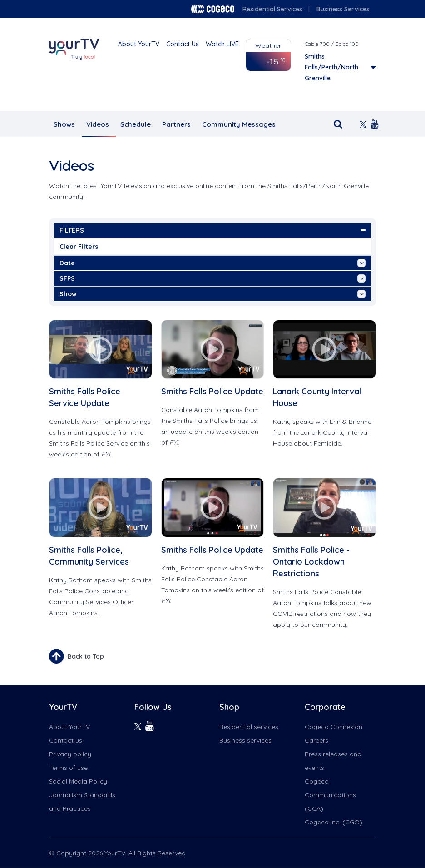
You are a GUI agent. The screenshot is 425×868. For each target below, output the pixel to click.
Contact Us (183, 44)
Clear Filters (79, 247)
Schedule (136, 124)
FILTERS (212, 230)
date (212, 263)
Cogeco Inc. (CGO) (334, 822)
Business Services (343, 9)
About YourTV (139, 44)
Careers (316, 740)
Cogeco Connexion (334, 727)
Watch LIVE (222, 44)
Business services (245, 740)
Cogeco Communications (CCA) (330, 795)
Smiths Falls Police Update (212, 391)
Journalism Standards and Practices (82, 802)
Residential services (249, 727)
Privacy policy (70, 754)
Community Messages (239, 124)
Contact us (66, 740)
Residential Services (272, 9)
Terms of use (68, 768)
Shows (64, 124)
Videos (98, 124)
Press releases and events (333, 761)
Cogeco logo (213, 9)
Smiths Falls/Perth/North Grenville (331, 67)
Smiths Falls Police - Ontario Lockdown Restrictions (311, 562)
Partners (176, 124)
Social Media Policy (78, 781)
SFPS (212, 278)
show (212, 294)
